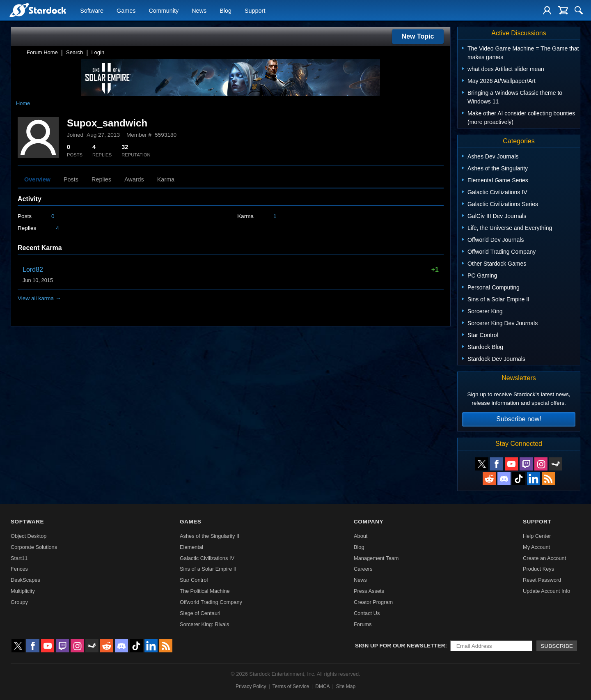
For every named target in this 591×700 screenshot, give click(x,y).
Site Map (346, 686)
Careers (363, 569)
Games (126, 11)
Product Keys (538, 569)
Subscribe (557, 646)
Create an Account (544, 558)
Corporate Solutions (34, 547)
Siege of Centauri (200, 613)
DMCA (322, 686)
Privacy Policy (251, 686)
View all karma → (39, 298)
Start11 (19, 558)
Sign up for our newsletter (400, 646)
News (199, 11)
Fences (19, 569)
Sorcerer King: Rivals (204, 624)
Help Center (537, 536)
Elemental (191, 547)
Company (369, 522)
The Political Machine (205, 591)
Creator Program (373, 602)
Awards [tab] (134, 179)
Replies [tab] (101, 179)
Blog (226, 11)
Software (92, 11)
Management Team (376, 558)
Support (255, 11)
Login (98, 52)
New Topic (418, 36)
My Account (536, 547)
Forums (363, 624)
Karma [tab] (166, 179)
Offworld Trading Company (211, 602)
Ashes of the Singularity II (210, 536)
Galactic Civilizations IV (207, 558)
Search (74, 52)
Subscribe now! (519, 419)
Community (164, 11)
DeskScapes (25, 580)
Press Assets (369, 591)
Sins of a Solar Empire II (208, 569)
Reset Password (542, 580)
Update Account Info (546, 591)
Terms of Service (291, 686)
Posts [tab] (71, 179)
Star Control (194, 580)
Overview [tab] (37, 179)
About (361, 536)
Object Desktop (29, 536)
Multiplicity (23, 591)
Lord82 (33, 270)
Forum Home (42, 52)
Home (23, 103)
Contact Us (367, 613)
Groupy (19, 602)
